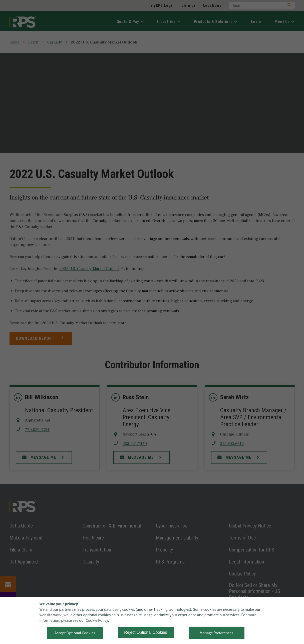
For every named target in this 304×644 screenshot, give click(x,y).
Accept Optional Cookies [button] (75, 633)
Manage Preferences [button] (216, 633)
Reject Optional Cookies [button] (146, 632)
